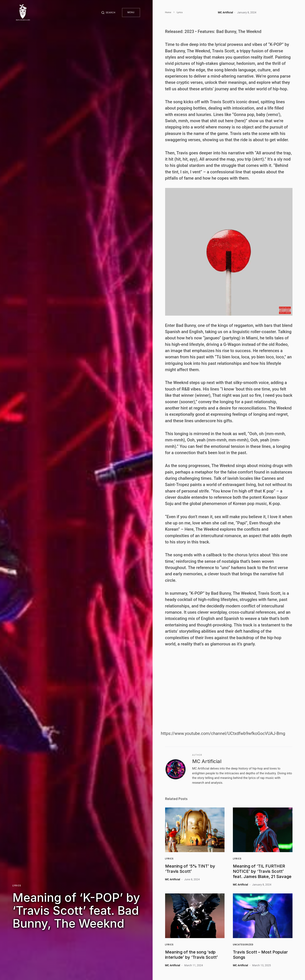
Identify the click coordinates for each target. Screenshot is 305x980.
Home (168, 12)
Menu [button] (131, 12)
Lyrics (17, 886)
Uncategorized (243, 945)
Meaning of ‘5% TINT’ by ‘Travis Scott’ (190, 869)
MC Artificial (207, 761)
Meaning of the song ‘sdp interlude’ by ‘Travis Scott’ (191, 955)
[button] (108, 13)
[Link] (195, 830)
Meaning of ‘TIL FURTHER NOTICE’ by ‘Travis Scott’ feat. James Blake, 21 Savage (262, 871)
